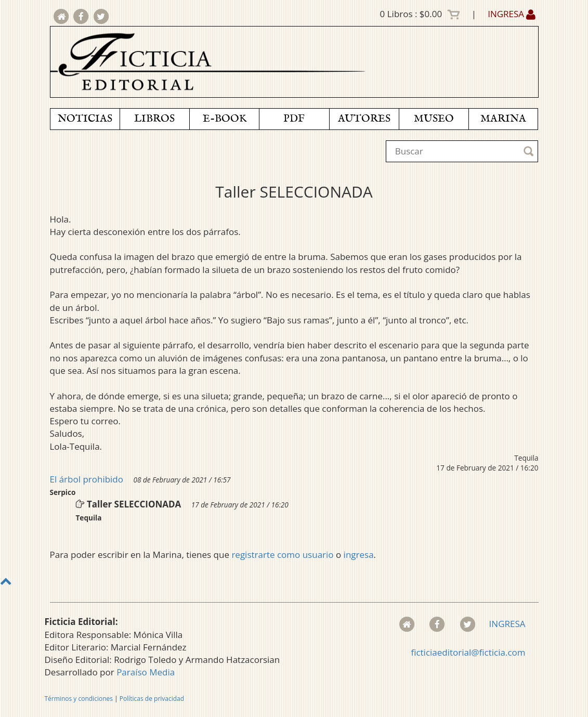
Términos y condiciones (79, 699)
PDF (294, 119)
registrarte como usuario (282, 555)
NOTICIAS (85, 119)
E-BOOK (225, 119)
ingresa (359, 555)
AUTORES (364, 119)
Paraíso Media (146, 672)
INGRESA (512, 14)
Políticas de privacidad (152, 699)
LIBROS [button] (154, 119)
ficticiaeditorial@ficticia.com (468, 652)
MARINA (503, 119)
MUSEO (434, 119)
